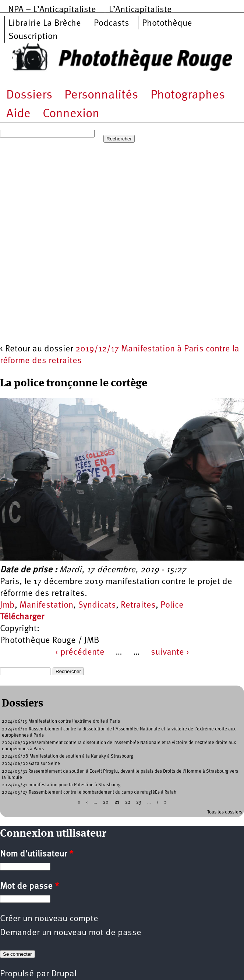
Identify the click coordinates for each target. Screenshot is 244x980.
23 (139, 802)
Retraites (138, 605)
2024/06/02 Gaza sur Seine (31, 764)
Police (172, 605)
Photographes (188, 95)
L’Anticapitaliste (140, 10)
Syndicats (97, 605)
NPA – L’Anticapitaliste (52, 10)
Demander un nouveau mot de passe (71, 933)
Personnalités (101, 95)
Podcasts (112, 24)
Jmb (7, 605)
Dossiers (29, 95)
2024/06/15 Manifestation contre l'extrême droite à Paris (61, 721)
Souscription (33, 37)
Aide (18, 114)
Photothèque (167, 24)
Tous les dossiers (225, 812)
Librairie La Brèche (45, 24)
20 (106, 802)
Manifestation (46, 605)
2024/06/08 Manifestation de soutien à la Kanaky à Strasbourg (68, 756)
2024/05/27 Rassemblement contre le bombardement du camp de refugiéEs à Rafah (89, 792)
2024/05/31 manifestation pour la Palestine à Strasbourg (61, 785)
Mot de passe (29, 887)
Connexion (71, 114)
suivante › (170, 652)
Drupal (64, 974)
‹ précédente (80, 652)
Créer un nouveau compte (49, 919)
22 (128, 802)
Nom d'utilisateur (37, 854)
